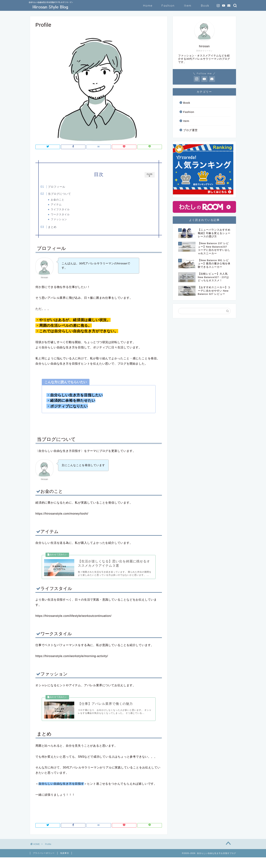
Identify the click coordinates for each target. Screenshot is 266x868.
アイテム (63, 205)
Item (188, 6)
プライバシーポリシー (44, 864)
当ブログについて (67, 194)
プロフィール (64, 187)
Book (205, 6)
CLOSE (150, 175)
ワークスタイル (67, 214)
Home (148, 6)
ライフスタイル (67, 209)
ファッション (66, 219)
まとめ (60, 228)
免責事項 (65, 864)
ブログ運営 (190, 130)
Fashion (168, 6)
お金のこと (65, 200)
